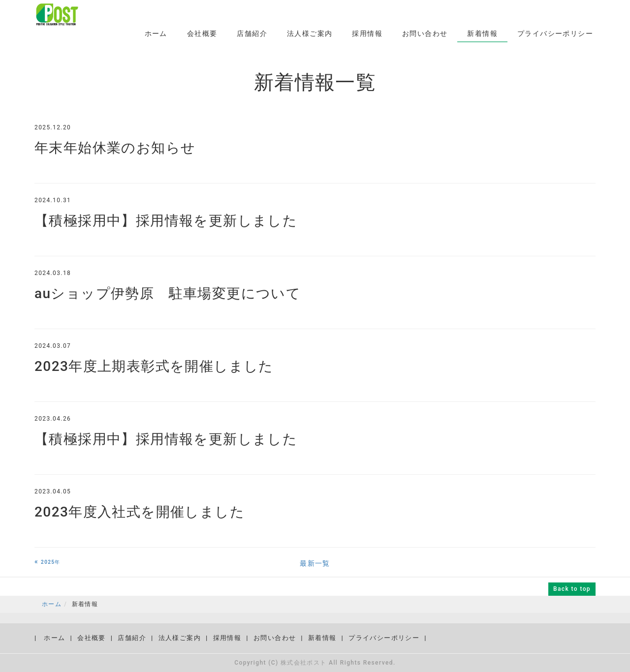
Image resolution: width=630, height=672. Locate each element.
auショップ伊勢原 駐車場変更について (168, 293)
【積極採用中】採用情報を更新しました (166, 221)
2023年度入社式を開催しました (140, 512)
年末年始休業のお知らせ (115, 148)
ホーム (156, 33)
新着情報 (482, 33)
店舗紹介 (252, 33)
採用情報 (367, 33)
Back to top (572, 589)
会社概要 (202, 33)
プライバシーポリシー (555, 33)
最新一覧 (315, 563)
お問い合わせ (425, 33)
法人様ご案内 (310, 33)
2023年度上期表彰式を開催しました (154, 366)
